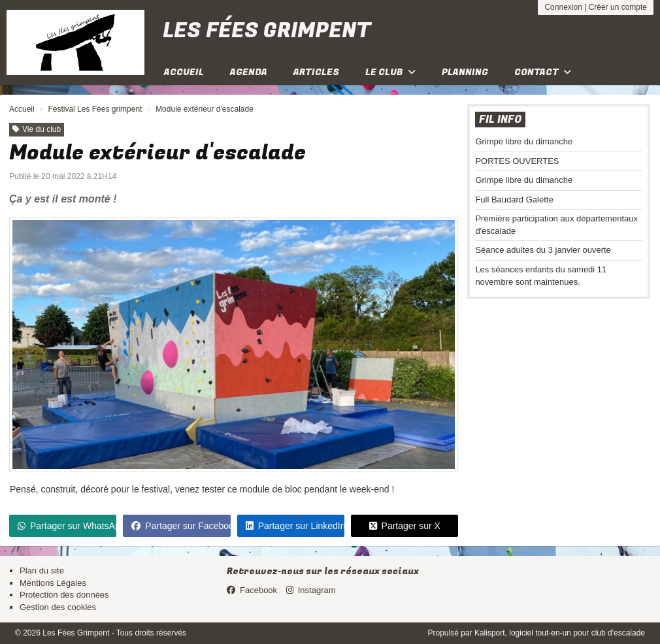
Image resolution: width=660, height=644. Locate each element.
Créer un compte (618, 7)
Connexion (563, 7)
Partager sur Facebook (181, 526)
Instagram (311, 590)
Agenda (249, 72)
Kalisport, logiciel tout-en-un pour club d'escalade (560, 633)
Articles (316, 72)
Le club (390, 72)
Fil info (500, 120)
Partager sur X (405, 526)
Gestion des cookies (58, 607)
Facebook (252, 590)
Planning (465, 72)
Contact (543, 72)
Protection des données (64, 595)
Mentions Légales (53, 583)
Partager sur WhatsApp (67, 526)
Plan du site (42, 571)
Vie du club (37, 129)
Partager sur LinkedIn (295, 526)
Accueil (184, 72)
